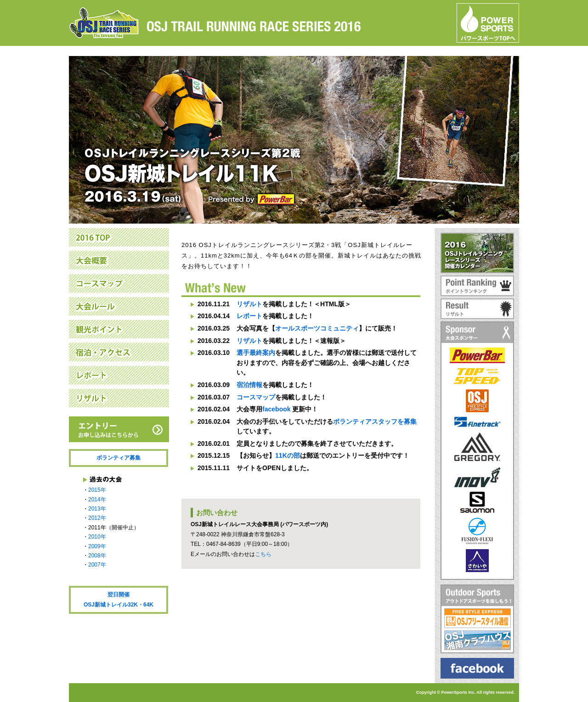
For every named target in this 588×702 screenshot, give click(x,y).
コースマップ (256, 397)
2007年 (97, 565)
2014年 (97, 500)
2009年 (97, 546)
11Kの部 (288, 455)
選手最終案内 (256, 353)
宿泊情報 (249, 385)
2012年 (97, 518)
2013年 (97, 509)
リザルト (249, 304)
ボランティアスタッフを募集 (375, 421)
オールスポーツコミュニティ (317, 328)
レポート (249, 316)
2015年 (97, 490)
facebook (276, 409)
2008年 (97, 556)
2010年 (97, 537)
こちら (263, 554)
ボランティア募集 (119, 458)
